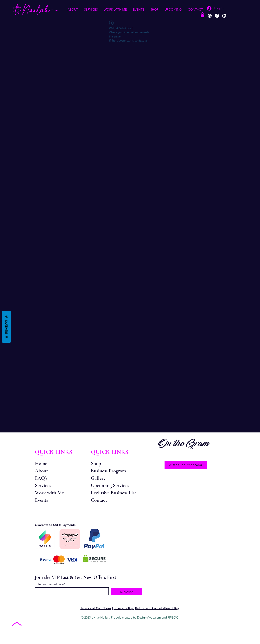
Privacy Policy (124, 608)
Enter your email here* (50, 584)
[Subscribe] (127, 592)
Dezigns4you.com (149, 617)
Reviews (6, 327)
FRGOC (173, 617)
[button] (73, 10)
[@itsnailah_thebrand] (186, 465)
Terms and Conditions (96, 608)
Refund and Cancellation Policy (157, 608)
